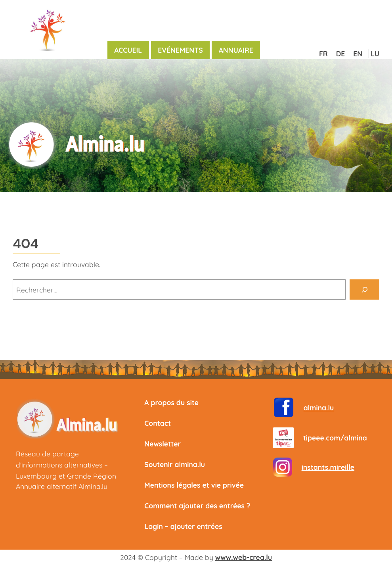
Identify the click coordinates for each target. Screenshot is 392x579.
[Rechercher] (364, 289)
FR (323, 54)
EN (358, 54)
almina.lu (319, 408)
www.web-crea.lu (244, 557)
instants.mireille (328, 467)
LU (375, 54)
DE (341, 54)
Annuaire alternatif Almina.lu (62, 486)
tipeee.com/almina (335, 438)
